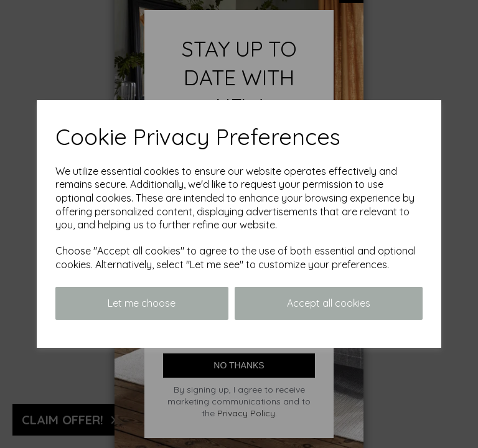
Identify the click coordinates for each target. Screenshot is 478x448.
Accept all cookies (329, 303)
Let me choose (142, 303)
